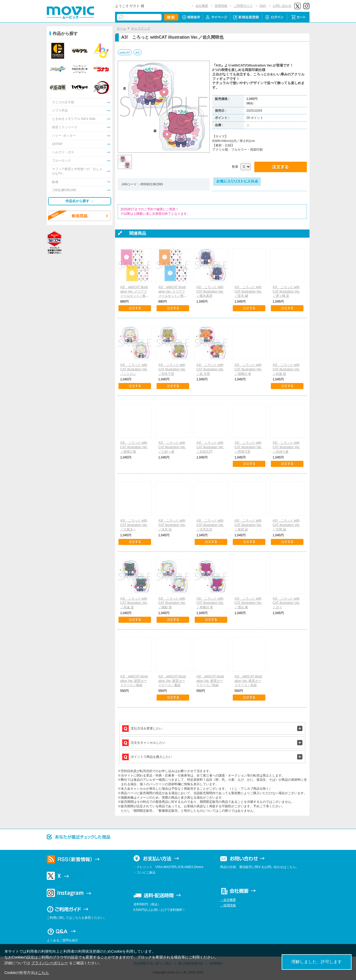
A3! (138, 53)
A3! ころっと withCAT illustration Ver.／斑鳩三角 (134, 447)
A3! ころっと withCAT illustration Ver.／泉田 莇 (248, 525)
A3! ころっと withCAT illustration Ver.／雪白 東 (248, 603)
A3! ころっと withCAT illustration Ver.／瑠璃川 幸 (248, 369)
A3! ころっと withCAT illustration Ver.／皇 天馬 (210, 369)
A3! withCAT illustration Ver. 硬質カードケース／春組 (134, 681)
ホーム (121, 28)
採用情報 (221, 6)
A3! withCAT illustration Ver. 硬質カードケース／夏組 (172, 681)
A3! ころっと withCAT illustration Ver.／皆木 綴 (248, 292)
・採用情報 (228, 905)
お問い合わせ (282, 6)
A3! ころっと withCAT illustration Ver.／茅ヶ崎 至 (286, 292)
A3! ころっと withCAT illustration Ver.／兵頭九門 (210, 447)
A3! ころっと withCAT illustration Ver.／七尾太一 (134, 525)
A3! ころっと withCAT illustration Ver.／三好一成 (172, 447)
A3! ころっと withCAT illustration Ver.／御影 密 (172, 603)
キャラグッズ (141, 28)
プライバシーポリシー (50, 963)
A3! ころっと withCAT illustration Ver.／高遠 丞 (134, 603)
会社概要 (202, 6)
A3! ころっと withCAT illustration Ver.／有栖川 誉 (210, 603)
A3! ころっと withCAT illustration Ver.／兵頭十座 (286, 447)
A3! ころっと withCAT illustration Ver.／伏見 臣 (172, 525)
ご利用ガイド (243, 6)
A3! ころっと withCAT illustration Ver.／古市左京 (210, 525)
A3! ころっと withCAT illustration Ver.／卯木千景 (172, 369)
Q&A (263, 6)
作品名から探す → (80, 201)
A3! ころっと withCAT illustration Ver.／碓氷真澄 (210, 292)
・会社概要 (228, 900)
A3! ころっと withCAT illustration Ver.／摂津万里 (248, 447)
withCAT (125, 53)
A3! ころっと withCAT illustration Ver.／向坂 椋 (286, 369)
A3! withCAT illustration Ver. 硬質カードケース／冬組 (249, 681)
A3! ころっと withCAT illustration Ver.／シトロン (134, 369)
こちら (43, 973)
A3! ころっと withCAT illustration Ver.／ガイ (286, 603)
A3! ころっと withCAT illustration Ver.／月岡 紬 (286, 525)
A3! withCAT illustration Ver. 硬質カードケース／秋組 (210, 681)
